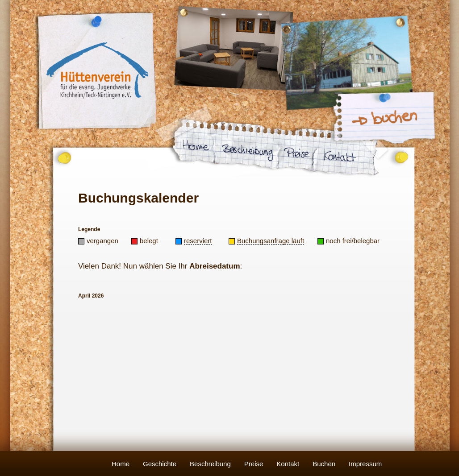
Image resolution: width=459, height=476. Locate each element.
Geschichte (160, 464)
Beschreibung (210, 464)
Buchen (324, 464)
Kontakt (288, 464)
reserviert (198, 241)
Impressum (365, 464)
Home (121, 464)
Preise (254, 464)
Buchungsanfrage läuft (271, 241)
